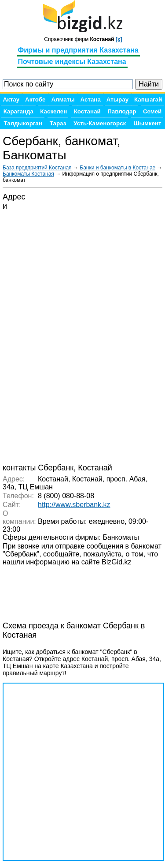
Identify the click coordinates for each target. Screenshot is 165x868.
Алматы (63, 100)
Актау (11, 100)
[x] (119, 39)
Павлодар (122, 111)
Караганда (18, 111)
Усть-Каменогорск (100, 123)
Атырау (117, 100)
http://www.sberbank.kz (74, 505)
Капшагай (148, 100)
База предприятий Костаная (37, 168)
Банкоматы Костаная (28, 174)
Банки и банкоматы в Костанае (117, 168)
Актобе (35, 100)
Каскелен (53, 111)
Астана (91, 100)
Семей (152, 111)
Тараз (58, 123)
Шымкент (147, 123)
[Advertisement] (73, 589)
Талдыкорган (23, 123)
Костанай (87, 111)
